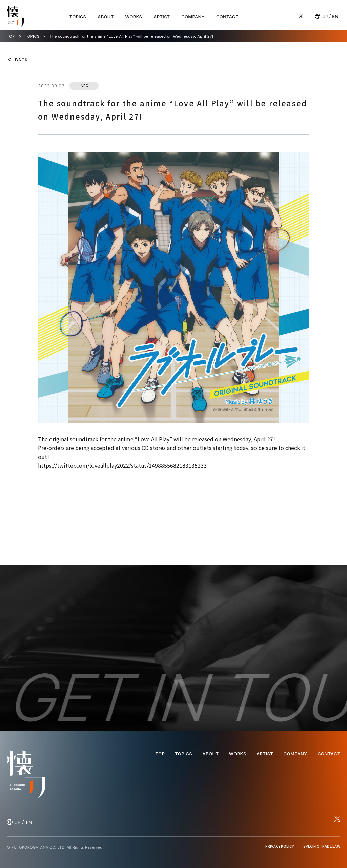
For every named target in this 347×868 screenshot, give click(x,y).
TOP (11, 36)
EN (335, 16)
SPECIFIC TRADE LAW (322, 846)
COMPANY (193, 17)
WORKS (134, 17)
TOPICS (78, 17)
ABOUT (106, 17)
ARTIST (162, 17)
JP (326, 16)
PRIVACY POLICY (280, 846)
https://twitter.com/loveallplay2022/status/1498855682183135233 (122, 465)
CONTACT (227, 17)
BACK (21, 59)
